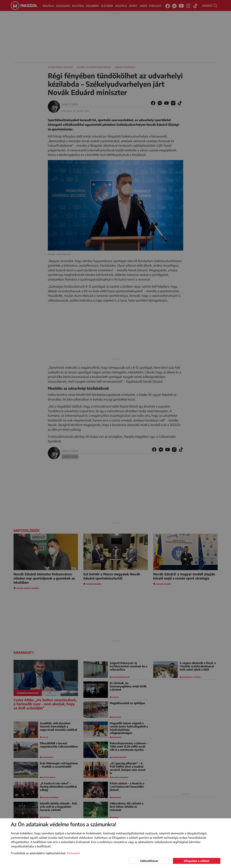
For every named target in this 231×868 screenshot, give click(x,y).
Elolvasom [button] (73, 853)
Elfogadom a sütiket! (197, 861)
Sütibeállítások (149, 861)
